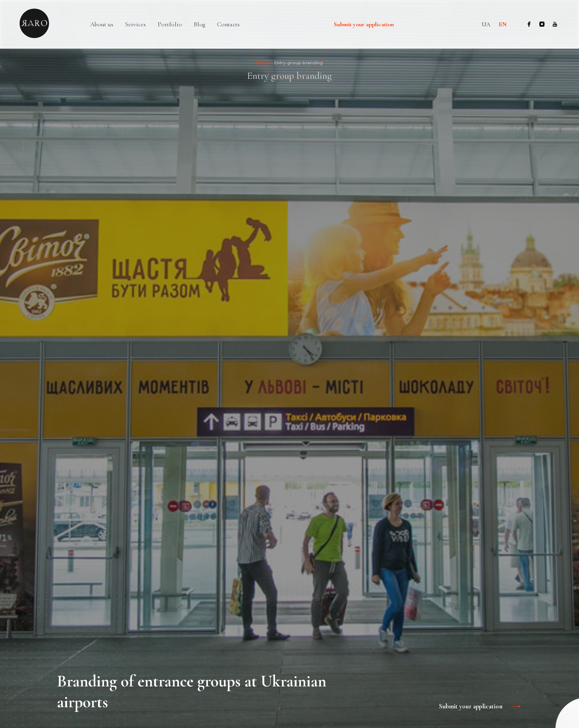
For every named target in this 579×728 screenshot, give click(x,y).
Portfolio (170, 25)
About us (102, 25)
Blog (199, 25)
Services (136, 25)
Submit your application (364, 25)
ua (486, 24)
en (503, 24)
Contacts (228, 25)
